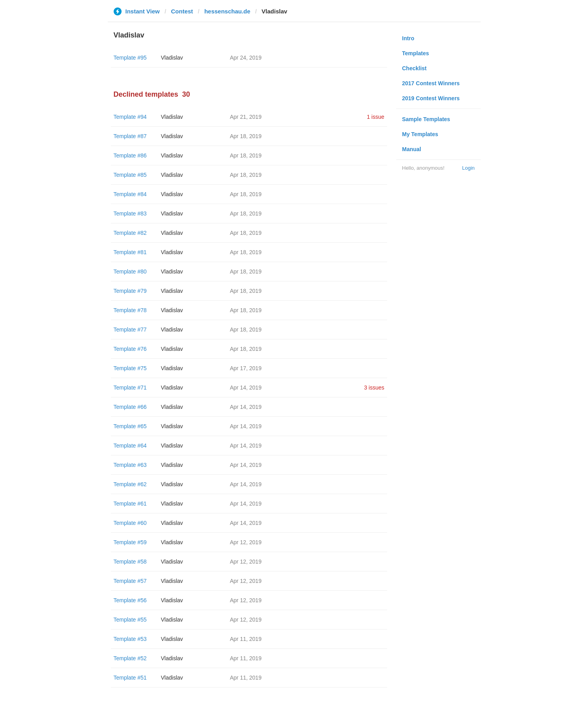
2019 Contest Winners (431, 98)
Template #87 (130, 136)
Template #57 (130, 581)
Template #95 (130, 58)
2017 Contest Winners (431, 83)
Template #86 (130, 155)
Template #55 (130, 620)
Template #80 (130, 272)
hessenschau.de (228, 11)
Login (468, 168)
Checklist (414, 68)
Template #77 (130, 330)
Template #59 (130, 542)
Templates (416, 53)
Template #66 (130, 407)
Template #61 (130, 504)
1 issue (375, 117)
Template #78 (130, 310)
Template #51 (130, 678)
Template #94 (130, 117)
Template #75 (130, 368)
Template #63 (130, 465)
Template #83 (130, 214)
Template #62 (130, 484)
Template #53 (130, 639)
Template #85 (130, 175)
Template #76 (130, 349)
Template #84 (130, 194)
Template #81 (130, 252)
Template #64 (130, 446)
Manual (412, 149)
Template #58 (130, 562)
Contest (182, 11)
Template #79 (130, 291)
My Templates (420, 134)
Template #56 (130, 600)
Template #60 (130, 523)
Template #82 (130, 233)
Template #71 (130, 388)
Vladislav (172, 58)
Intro (408, 38)
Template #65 (130, 426)
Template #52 (130, 658)
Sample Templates (426, 119)
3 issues (374, 388)
